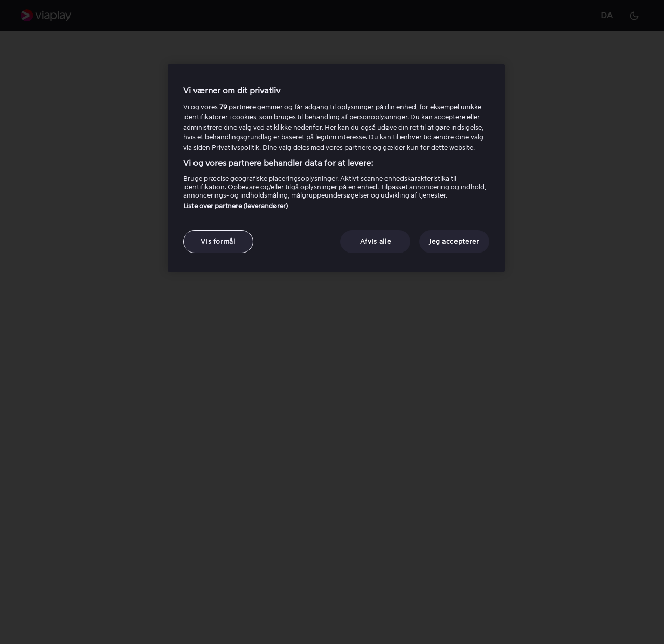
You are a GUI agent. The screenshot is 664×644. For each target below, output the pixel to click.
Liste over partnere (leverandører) (236, 206)
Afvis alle (376, 241)
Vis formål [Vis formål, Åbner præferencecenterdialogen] (218, 241)
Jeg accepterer (454, 241)
